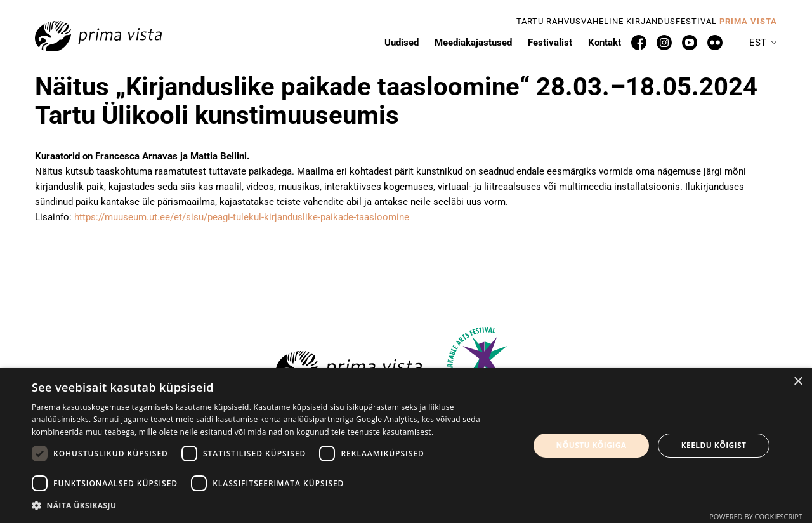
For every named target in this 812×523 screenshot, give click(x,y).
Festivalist (550, 43)
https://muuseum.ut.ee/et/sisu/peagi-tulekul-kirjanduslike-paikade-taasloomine (242, 217)
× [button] (798, 382)
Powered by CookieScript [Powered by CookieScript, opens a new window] (756, 516)
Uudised (402, 43)
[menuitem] (763, 43)
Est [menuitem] (758, 43)
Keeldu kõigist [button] (714, 445)
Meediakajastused (473, 43)
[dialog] (406, 446)
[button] (273, 506)
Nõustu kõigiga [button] (592, 445)
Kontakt (605, 43)
